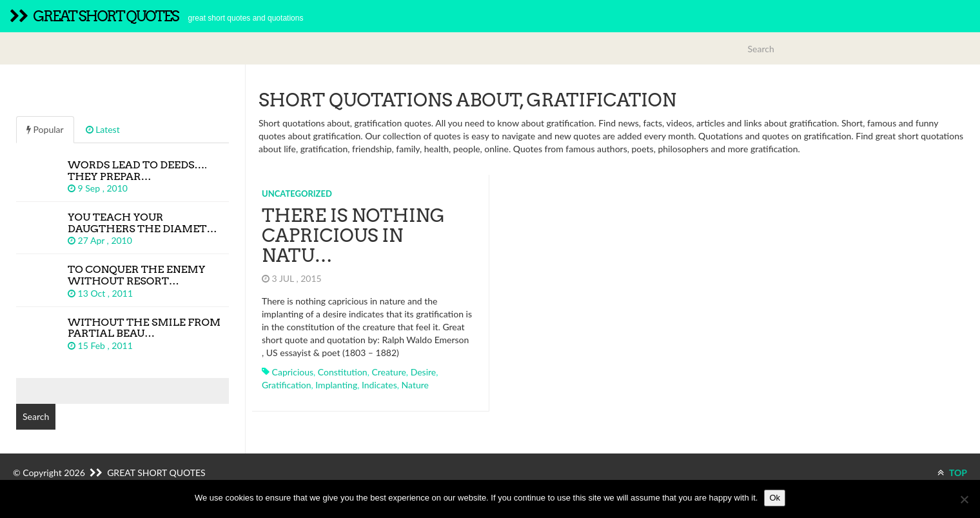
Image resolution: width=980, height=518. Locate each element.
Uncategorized (297, 194)
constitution (343, 372)
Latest (103, 129)
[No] (964, 499)
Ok (775, 498)
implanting (336, 385)
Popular (45, 129)
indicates (379, 385)
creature (388, 372)
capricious (293, 372)
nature (415, 385)
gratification (287, 385)
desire (424, 372)
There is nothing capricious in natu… (353, 235)
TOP (952, 473)
